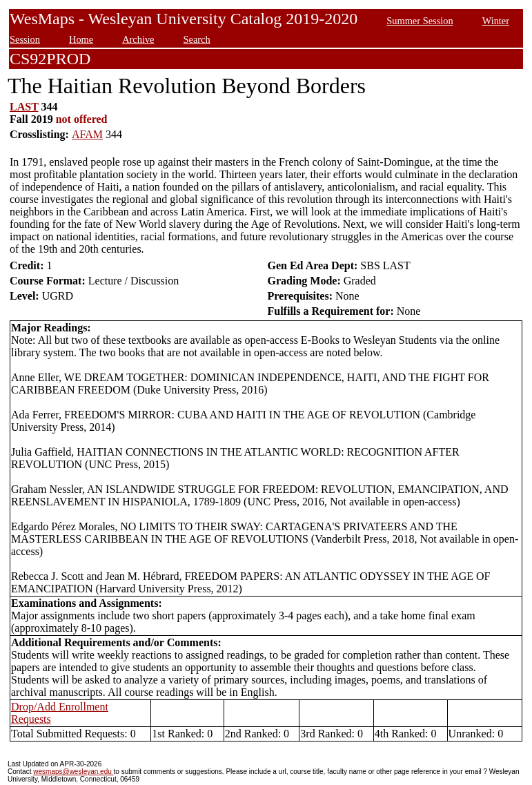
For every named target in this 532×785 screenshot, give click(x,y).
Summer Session (420, 21)
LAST (24, 107)
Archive (138, 39)
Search (197, 39)
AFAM (87, 134)
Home (81, 39)
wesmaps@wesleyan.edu (73, 772)
